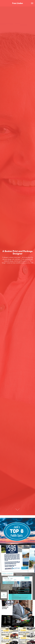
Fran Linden (18, 3)
